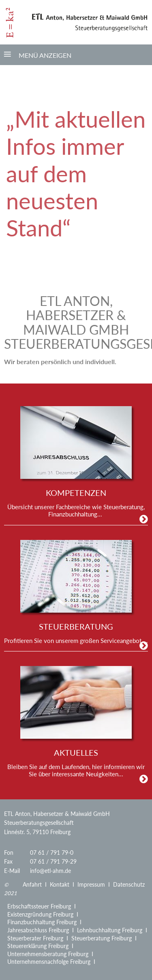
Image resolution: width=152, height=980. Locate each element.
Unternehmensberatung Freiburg (48, 954)
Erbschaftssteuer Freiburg (39, 906)
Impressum (91, 884)
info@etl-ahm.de (50, 871)
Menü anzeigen (45, 55)
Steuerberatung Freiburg (102, 938)
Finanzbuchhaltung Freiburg (42, 922)
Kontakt (60, 884)
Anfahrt (32, 884)
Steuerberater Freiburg (35, 938)
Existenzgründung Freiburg (40, 914)
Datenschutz (129, 884)
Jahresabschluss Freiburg (38, 930)
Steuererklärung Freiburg (38, 946)
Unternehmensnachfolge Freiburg (49, 962)
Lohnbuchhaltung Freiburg (110, 930)
